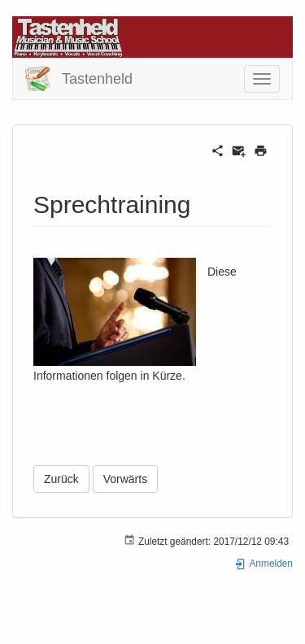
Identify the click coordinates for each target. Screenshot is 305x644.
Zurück (61, 479)
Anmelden (264, 563)
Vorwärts (125, 479)
